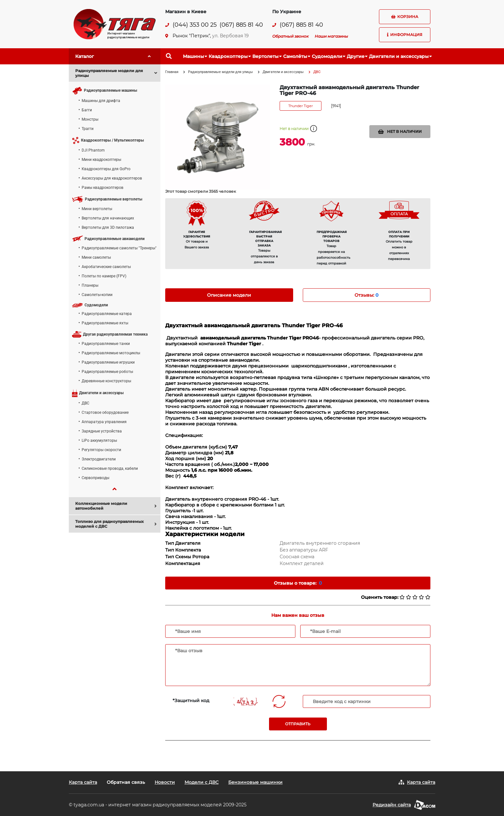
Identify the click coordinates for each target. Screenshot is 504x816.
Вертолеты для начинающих (108, 218)
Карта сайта (83, 782)
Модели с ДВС (202, 782)
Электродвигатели (99, 459)
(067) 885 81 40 (241, 25)
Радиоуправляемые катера (107, 314)
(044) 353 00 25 (195, 25)
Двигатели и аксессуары (283, 72)
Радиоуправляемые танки (106, 344)
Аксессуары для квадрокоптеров (112, 178)
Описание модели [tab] (229, 295)
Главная (172, 72)
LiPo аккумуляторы (99, 440)
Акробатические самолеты (106, 267)
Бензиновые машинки (255, 782)
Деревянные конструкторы (106, 381)
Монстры (90, 119)
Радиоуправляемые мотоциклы (111, 353)
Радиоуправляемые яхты (105, 323)
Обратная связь (126, 782)
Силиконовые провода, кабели (110, 468)
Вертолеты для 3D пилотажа (108, 227)
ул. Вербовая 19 (230, 36)
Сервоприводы (95, 478)
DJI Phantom (93, 150)
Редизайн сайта (392, 805)
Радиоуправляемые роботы (107, 372)
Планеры (90, 285)
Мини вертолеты (97, 209)
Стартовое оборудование (105, 413)
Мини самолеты (96, 257)
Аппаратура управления (104, 422)
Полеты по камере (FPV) (104, 276)
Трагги (88, 129)
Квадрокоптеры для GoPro (106, 169)
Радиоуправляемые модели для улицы (221, 72)
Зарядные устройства (102, 431)
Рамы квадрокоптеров (103, 188)
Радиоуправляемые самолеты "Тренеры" (119, 248)
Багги (87, 110)
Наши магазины (331, 36)
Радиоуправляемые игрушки (108, 362)
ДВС (85, 403)
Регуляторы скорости (101, 450)
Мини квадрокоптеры (101, 160)
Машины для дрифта (101, 101)
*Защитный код (191, 700)
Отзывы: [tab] (366, 295)
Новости (165, 782)
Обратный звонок (290, 36)
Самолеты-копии (97, 295)
